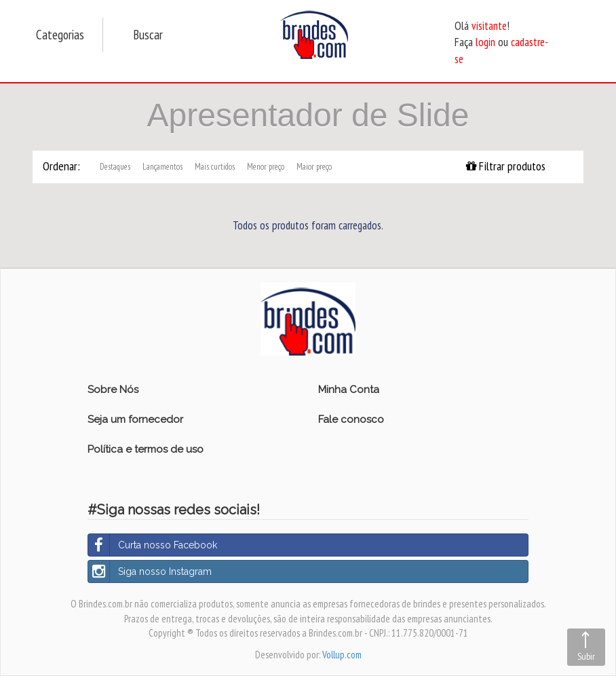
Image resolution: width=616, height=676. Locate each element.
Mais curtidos (215, 167)
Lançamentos (162, 167)
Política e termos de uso (146, 449)
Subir (586, 656)
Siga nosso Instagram (150, 571)
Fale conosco (351, 419)
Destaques (115, 167)
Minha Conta (349, 390)
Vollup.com (342, 655)
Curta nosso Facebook (153, 545)
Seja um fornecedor (135, 419)
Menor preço (266, 167)
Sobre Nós (113, 390)
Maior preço (314, 167)
